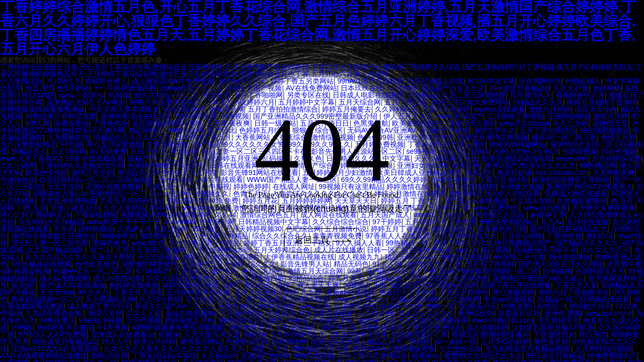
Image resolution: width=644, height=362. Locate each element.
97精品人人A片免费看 (53, 334)
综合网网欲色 (540, 81)
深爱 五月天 (269, 348)
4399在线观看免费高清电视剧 (178, 327)
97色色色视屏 (428, 278)
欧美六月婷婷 (154, 341)
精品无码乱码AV (410, 257)
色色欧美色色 (96, 264)
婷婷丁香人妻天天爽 (307, 285)
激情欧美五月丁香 (433, 264)
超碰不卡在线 (400, 306)
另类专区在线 (308, 95)
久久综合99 (375, 313)
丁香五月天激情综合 (205, 271)
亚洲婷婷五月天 (600, 271)
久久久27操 (571, 88)
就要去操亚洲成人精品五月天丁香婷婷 (370, 341)
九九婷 (311, 292)
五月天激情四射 (260, 278)
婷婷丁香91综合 (247, 285)
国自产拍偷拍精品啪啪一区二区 (489, 271)
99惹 (355, 271)
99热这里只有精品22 (65, 341)
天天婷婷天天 (558, 320)
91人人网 (387, 264)
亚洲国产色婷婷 (265, 355)
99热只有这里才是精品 (165, 102)
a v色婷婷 (402, 88)
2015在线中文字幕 (358, 334)
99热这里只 (57, 320)
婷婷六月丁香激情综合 (574, 292)
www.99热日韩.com (502, 320)
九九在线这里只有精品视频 (528, 348)
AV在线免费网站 (311, 88)
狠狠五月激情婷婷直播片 (221, 257)
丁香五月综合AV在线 (165, 355)
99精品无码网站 (416, 299)
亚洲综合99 (476, 313)
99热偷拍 (557, 271)
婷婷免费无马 (250, 327)
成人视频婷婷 (487, 327)
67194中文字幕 (491, 81)
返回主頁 (324, 240)
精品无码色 (351, 264)
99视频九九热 (365, 285)
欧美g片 (24, 285)
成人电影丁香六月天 (99, 306)
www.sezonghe (608, 313)
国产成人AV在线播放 (72, 285)
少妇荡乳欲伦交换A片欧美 (553, 327)
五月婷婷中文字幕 (306, 102)
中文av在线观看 (508, 299)
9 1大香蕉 (112, 327)
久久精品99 (219, 355)
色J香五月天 (478, 306)
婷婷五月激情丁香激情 (602, 102)
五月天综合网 (360, 102)
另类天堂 (215, 95)
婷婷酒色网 (289, 341)
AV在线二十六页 (519, 257)
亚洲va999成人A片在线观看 (56, 348)
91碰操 (119, 95)
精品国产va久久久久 (453, 88)
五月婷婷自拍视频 (603, 348)
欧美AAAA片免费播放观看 (393, 348)
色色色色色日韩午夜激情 (256, 306)
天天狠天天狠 (332, 320)
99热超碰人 (583, 81)
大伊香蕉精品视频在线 (299, 257)
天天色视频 (143, 320)
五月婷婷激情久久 (297, 334)
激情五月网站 (201, 341)
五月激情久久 (530, 95)
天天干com (56, 292)
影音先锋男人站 (305, 264)
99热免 (255, 334)
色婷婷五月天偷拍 (65, 327)
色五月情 (39, 88)
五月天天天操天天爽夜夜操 (426, 320)
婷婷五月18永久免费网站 (470, 102)
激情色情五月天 (242, 81)
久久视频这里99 (110, 299)
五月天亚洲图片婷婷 (265, 292)
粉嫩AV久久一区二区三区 (93, 271)
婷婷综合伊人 (106, 81)
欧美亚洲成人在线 (435, 81)
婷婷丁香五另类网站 (302, 81)
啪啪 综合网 (109, 355)
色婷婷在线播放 (133, 285)
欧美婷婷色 (470, 278)
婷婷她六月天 (590, 306)
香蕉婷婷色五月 (580, 95)
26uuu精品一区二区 (191, 88)
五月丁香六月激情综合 (372, 355)
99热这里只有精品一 (533, 306)
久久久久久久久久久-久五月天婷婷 (79, 257)
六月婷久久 (64, 81)
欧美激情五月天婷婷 (213, 264)
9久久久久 (94, 292)
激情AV (368, 320)
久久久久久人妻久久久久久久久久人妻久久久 (175, 348)
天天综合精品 (158, 257)
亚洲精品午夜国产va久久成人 (538, 278)
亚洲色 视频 (562, 313)
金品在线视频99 (190, 313)
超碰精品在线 (355, 306)
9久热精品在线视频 (41, 264)
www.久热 (314, 306)
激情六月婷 (105, 313)
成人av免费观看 (64, 278)
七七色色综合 (459, 348)
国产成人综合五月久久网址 (560, 264)
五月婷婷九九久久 (213, 299)
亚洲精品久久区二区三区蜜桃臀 (456, 95)
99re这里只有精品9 (519, 88)
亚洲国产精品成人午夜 (401, 271)
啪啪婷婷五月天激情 (250, 320)
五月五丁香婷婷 (490, 264)
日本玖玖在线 (362, 88)
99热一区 (440, 306)
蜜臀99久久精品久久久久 (483, 355)
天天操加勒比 (295, 327)
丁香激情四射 (554, 334)
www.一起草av (81, 95)
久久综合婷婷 (160, 299)
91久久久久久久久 (426, 313)
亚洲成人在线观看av (123, 334)
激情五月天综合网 (315, 271)
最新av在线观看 (350, 292)
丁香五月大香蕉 (138, 292)
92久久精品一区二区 (166, 95)
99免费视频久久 (612, 355)
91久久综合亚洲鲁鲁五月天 (189, 278)
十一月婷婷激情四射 (124, 88)
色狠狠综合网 (247, 341)
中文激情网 (462, 299)
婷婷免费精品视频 (190, 285)
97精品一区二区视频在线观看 (583, 299)
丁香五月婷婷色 (464, 292)
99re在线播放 (569, 257)
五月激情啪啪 (240, 313)
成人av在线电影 (117, 278)
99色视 (296, 320)
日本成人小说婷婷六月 (239, 102)
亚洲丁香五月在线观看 (516, 285)
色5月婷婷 (73, 88)
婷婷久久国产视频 (254, 88)
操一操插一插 (455, 341)
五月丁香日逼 (406, 102)
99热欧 (22, 327)
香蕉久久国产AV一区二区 (174, 306)
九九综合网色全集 (54, 313)
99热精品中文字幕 (320, 348)
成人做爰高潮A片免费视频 (172, 81)
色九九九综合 (262, 271)
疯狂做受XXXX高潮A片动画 (433, 285)
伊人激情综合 (21, 81)
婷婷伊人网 (338, 327)
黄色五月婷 (551, 341)
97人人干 (115, 341)
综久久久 (262, 264)
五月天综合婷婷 (505, 341)
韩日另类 (593, 334)
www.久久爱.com (360, 299)
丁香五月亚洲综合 (434, 327)
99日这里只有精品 (554, 355)
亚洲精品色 (384, 278)
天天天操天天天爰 (212, 334)
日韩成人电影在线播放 (368, 95)
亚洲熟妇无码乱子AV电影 (86, 102)
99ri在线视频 (313, 355)
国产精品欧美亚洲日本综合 (287, 299)
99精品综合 (306, 278)
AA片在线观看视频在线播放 (44, 355)
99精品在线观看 (464, 257)
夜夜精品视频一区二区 (46, 299)
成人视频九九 (359, 257)
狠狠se (169, 334)
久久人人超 (143, 313)
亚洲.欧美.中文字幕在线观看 (309, 313)
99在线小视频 (101, 320)
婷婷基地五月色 (189, 320)
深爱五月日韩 (519, 313)
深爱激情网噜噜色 (149, 264)
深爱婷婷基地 (380, 327)
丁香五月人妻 (576, 285)
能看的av (426, 355)
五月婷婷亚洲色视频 (198, 292)
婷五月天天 (346, 278)
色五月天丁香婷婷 (407, 292)
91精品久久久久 (538, 102)
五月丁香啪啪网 (258, 95)
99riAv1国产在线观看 (371, 81)
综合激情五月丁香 (420, 334)
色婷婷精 (607, 88)
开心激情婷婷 (513, 292)
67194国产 (153, 271)
